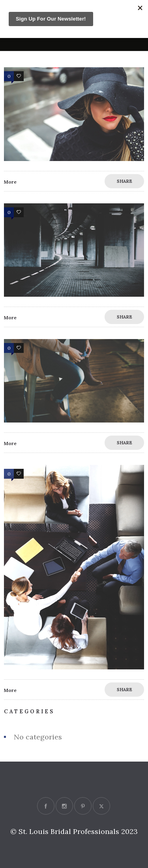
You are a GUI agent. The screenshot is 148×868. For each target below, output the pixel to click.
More (10, 182)
